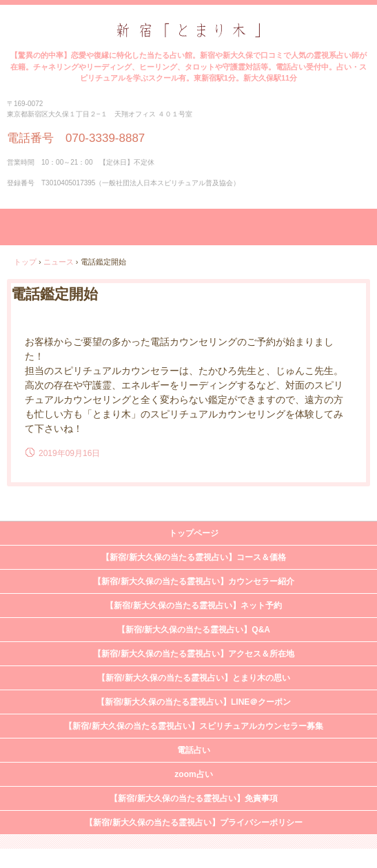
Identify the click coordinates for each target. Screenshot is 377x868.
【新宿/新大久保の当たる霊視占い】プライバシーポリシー (193, 823)
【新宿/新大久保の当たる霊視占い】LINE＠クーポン (194, 702)
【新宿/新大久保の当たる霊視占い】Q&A (194, 630)
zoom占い (193, 774)
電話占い (194, 750)
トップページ (194, 533)
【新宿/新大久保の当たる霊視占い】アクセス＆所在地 (193, 654)
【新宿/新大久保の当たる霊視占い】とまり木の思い (193, 678)
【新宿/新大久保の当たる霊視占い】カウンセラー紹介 (193, 581)
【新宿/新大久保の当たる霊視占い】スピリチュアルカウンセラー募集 (193, 726)
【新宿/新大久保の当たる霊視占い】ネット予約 (193, 606)
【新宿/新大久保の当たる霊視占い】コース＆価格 (193, 557)
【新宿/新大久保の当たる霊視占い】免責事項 (193, 798)
